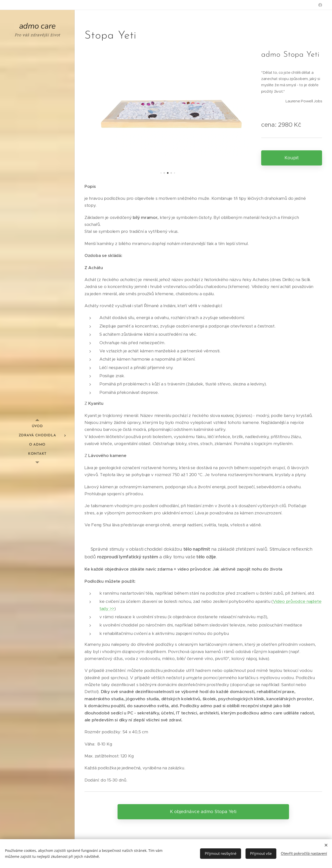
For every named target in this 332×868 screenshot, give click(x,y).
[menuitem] (37, 426)
